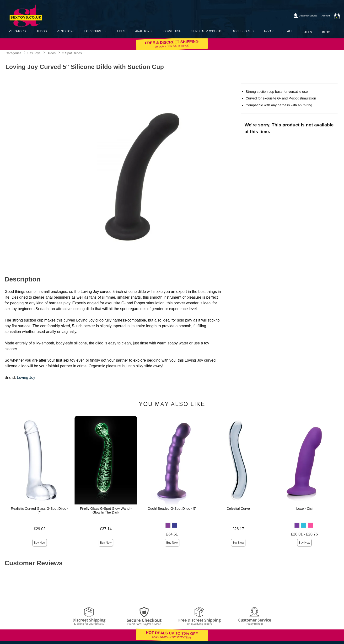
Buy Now (40, 543)
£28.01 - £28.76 (304, 534)
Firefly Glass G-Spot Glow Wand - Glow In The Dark (106, 510)
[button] (168, 525)
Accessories (243, 31)
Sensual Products (207, 31)
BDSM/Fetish (171, 31)
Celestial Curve (238, 509)
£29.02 (40, 529)
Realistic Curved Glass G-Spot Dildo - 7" (40, 510)
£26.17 (238, 529)
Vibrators (17, 31)
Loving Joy (26, 377)
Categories (13, 53)
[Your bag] (337, 16)
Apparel (270, 31)
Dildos (41, 31)
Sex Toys (34, 53)
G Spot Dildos (72, 53)
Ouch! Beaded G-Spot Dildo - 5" (172, 509)
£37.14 (106, 529)
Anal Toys (143, 31)
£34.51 (172, 534)
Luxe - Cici (304, 509)
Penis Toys (66, 31)
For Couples (95, 31)
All (290, 31)
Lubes (120, 31)
